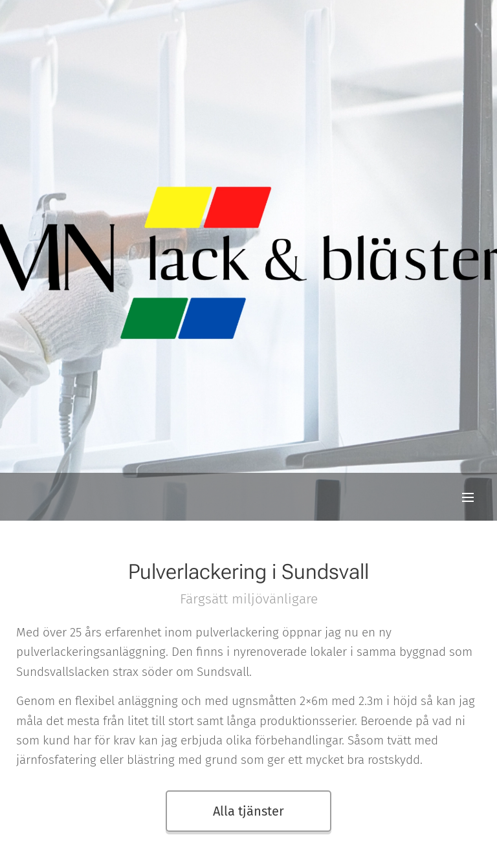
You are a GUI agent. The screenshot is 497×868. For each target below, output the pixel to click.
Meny (468, 497)
